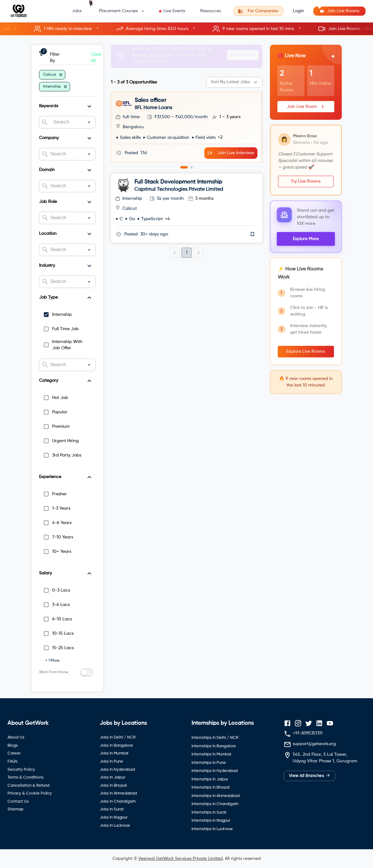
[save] (252, 234)
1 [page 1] (187, 253)
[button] (186, 29)
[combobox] (67, 122)
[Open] (89, 122)
